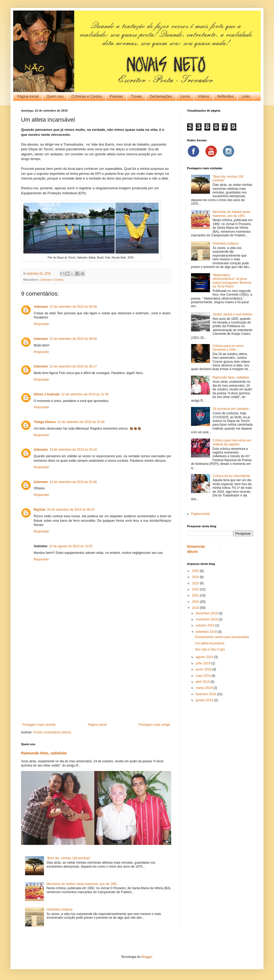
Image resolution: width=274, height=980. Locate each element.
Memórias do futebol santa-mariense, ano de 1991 (82, 884)
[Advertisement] (96, 679)
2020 (196, 602)
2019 (196, 608)
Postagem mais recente (39, 725)
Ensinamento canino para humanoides (222, 637)
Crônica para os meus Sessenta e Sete (228, 348)
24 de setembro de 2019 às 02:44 (73, 450)
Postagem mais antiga (154, 725)
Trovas (136, 96)
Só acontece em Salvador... (232, 409)
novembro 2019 (207, 619)
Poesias (116, 96)
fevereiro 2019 (206, 694)
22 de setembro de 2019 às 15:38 (81, 422)
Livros (185, 96)
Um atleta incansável (210, 643)
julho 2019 (204, 663)
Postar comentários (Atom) (52, 732)
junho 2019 (204, 669)
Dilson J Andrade (47, 394)
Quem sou (55, 96)
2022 (196, 589)
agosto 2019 (205, 657)
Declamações (161, 96)
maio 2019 (204, 676)
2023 (196, 583)
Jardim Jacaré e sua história (232, 314)
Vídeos (204, 96)
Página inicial (28, 96)
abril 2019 (203, 682)
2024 (196, 577)
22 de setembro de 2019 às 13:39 (85, 394)
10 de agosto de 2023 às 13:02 (71, 546)
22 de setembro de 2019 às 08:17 (73, 366)
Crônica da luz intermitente (231, 476)
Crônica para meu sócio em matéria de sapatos (232, 442)
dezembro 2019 (207, 613)
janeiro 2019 (205, 700)
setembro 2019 (207, 632)
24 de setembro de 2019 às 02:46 (73, 482)
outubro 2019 (205, 625)
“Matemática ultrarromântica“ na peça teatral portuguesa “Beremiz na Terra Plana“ (232, 281)
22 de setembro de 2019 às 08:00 (73, 339)
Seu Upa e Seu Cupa (210, 649)
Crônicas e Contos (87, 96)
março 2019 (205, 688)
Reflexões (225, 96)
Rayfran (40, 510)
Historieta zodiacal (60, 909)
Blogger (147, 957)
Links (246, 96)
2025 (196, 571)
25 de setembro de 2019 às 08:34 (71, 510)
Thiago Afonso (45, 422)
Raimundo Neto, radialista (44, 753)
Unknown (41, 307)
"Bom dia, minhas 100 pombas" (69, 858)
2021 (196, 595)
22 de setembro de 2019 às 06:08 (73, 307)
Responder (41, 324)
